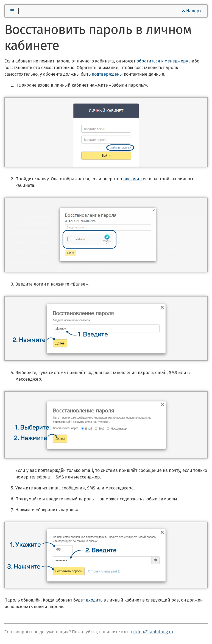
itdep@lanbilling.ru (153, 632)
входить (94, 600)
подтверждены (107, 74)
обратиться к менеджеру (162, 61)
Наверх (192, 11)
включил (132, 179)
